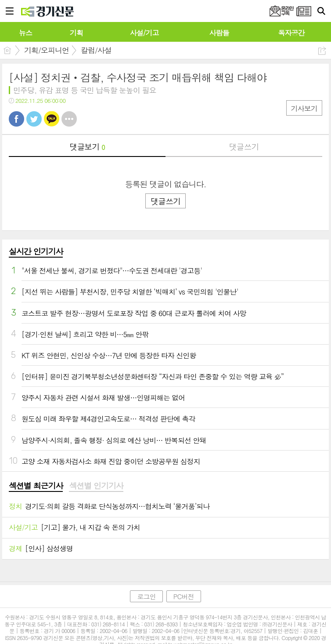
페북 (16, 119)
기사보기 (304, 108)
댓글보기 (87, 147)
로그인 (146, 596)
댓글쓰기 (244, 147)
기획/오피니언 (47, 50)
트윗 (34, 119)
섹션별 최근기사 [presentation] (36, 486)
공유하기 (322, 51)
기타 (69, 119)
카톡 (52, 119)
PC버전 (184, 596)
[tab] (36, 486)
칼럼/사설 (96, 50)
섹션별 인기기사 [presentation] (96, 486)
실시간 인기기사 (36, 251)
